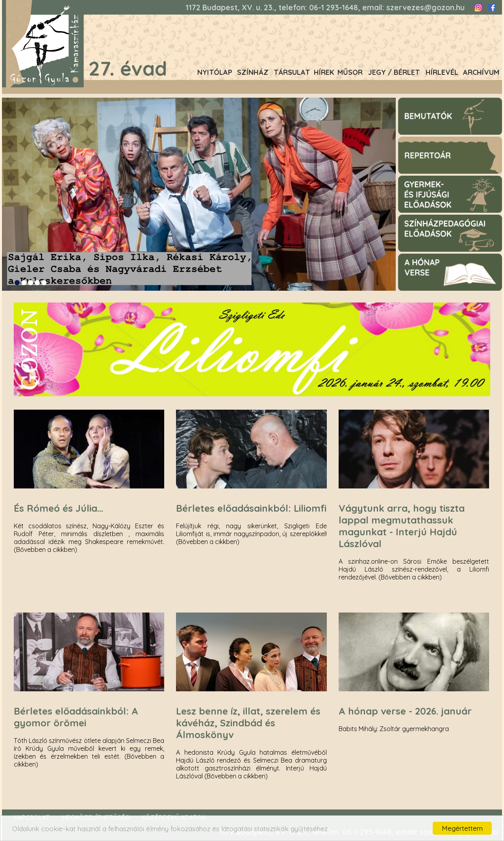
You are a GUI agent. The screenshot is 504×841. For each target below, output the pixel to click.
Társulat (292, 72)
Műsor (350, 72)
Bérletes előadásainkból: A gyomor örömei (76, 717)
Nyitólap (215, 72)
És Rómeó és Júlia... (58, 508)
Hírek (324, 72)
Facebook (491, 7)
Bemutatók (412, 101)
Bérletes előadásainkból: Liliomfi (251, 508)
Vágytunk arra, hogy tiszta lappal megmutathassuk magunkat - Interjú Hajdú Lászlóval (402, 526)
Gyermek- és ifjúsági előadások (439, 179)
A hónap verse (417, 257)
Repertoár (411, 140)
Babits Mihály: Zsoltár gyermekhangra (394, 729)
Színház (253, 72)
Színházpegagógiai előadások (437, 218)
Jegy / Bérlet (394, 72)
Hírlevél (442, 72)
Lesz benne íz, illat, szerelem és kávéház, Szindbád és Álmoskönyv (248, 723)
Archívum (481, 72)
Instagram (478, 7)
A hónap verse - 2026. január (405, 711)
